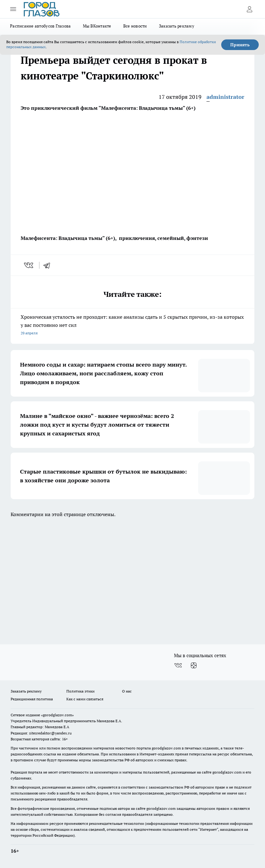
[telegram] (49, 265)
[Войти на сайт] (249, 9)
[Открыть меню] (13, 9)
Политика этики (80, 691)
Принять (240, 45)
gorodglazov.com (166, 748)
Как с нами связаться (85, 699)
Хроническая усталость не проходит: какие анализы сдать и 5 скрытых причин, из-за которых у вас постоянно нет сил (132, 325)
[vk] (29, 265)
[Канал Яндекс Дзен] (194, 666)
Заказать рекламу (177, 26)
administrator (225, 97)
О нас (127, 691)
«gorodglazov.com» (57, 715)
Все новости (135, 26)
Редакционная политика (32, 699)
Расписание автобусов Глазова (41, 26)
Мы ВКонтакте (97, 26)
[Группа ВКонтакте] (178, 666)
